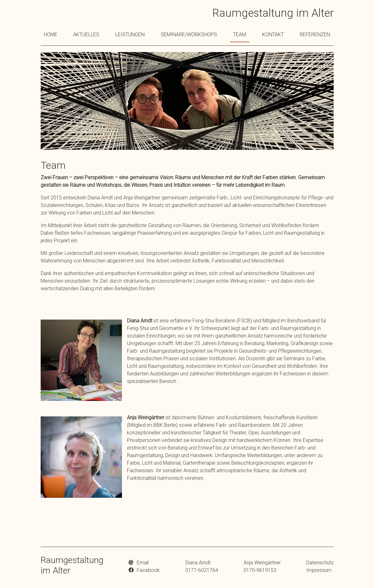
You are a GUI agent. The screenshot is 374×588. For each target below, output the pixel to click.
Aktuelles (86, 35)
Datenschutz (320, 563)
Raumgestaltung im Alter (273, 13)
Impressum (319, 570)
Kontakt (273, 35)
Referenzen (315, 35)
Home (51, 35)
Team (240, 35)
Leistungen (130, 35)
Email (143, 563)
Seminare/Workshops (189, 35)
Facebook (148, 570)
